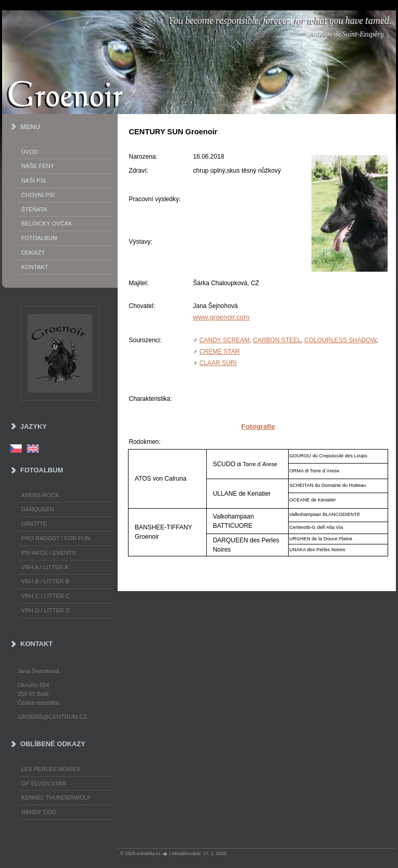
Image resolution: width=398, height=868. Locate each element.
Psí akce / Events (48, 553)
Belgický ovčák (47, 223)
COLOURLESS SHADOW (340, 340)
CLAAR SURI (218, 363)
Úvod (30, 152)
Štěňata (34, 209)
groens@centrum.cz (52, 717)
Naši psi (33, 180)
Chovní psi (38, 195)
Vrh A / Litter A (45, 567)
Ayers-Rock (40, 495)
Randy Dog (39, 812)
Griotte (34, 524)
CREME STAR (220, 352)
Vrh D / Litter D (46, 610)
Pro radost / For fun (56, 538)
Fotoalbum (39, 238)
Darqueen (38, 509)
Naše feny (38, 166)
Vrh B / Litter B (45, 581)
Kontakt (35, 267)
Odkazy (33, 253)
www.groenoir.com (222, 317)
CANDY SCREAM (224, 340)
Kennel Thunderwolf (56, 797)
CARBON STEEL (277, 340)
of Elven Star (44, 783)
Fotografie (258, 426)
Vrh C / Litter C (46, 596)
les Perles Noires (51, 769)
